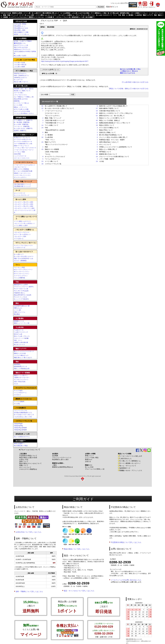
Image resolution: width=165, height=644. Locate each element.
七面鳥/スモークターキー (22, 377)
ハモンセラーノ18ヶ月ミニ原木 (24, 202)
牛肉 (120, 15)
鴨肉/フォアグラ (148, 15)
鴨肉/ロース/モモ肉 (20, 353)
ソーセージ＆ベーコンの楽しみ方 (130, 456)
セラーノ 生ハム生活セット (22, 234)
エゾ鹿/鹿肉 (130, 15)
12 (42, 108)
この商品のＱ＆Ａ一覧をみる (129, 71)
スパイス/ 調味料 (19, 402)
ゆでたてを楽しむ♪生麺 (21, 109)
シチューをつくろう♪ (20, 95)
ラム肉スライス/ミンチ (21, 332)
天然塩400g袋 (18, 424)
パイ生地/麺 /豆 (49, 17)
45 (97, 120)
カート (140, 7)
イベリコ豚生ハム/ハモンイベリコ (46, 15)
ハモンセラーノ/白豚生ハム (66, 15)
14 (42, 125)
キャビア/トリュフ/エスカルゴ (18, 17)
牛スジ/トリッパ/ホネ (20, 297)
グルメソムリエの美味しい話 (95, 469)
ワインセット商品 (19, 267)
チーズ (21, 15)
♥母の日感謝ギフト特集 (21, 32)
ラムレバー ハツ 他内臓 (21, 338)
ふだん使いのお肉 (19, 62)
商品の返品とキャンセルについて (30, 463)
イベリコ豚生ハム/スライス (22, 221)
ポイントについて (25, 467)
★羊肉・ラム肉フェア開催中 (23, 41)
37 (97, 108)
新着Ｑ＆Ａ (89, 460)
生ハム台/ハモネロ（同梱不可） (24, 129)
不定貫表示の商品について (28, 456)
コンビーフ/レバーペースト (22, 175)
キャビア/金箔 (18, 391)
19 (97, 152)
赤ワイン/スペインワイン (22, 272)
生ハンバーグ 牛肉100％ (21, 299)
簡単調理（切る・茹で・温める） (24, 89)
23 (42, 142)
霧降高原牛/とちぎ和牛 (21, 285)
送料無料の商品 (125, 13)
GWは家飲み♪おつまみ (21, 28)
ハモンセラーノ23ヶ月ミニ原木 (24, 204)
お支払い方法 (24, 460)
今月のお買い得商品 (20, 24)
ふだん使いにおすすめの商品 (80, 13)
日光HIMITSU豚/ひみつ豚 (22, 306)
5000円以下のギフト (20, 73)
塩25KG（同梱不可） (20, 131)
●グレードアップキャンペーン (23, 269)
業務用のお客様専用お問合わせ (63, 467)
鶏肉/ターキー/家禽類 (23, 373)
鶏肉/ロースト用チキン (21, 375)
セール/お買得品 (65, 13)
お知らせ (88, 461)
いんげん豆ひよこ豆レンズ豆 (23, 417)
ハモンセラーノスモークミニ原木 (24, 208)
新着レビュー (89, 456)
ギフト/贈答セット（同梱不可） (24, 120)
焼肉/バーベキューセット (22, 146)
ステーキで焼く (19, 93)
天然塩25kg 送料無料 (20, 430)
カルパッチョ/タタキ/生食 (22, 111)
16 (97, 113)
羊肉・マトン (18, 340)
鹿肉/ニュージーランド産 (22, 323)
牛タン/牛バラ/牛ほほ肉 (21, 291)
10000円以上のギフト (21, 78)
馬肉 (155, 15)
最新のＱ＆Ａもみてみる (127, 73)
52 (97, 116)
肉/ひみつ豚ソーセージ (21, 82)
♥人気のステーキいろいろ (22, 137)
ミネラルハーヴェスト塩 (63, 17)
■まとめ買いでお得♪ (20, 56)
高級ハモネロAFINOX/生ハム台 (23, 258)
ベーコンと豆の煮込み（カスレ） (24, 113)
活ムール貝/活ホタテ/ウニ (22, 437)
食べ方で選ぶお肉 (113, 13)
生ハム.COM (89, 467)
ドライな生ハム (19, 239)
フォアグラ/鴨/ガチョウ (21, 355)
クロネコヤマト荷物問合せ (28, 469)
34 (97, 111)
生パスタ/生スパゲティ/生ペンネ (24, 415)
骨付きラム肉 (18, 334)
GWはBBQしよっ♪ (20, 26)
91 (42, 106)
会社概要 (55, 456)
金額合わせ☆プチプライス (22, 49)
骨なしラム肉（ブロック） (22, 336)
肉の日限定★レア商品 (21, 446)
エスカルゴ (17, 395)
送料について (24, 461)
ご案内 (54, 465)
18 (42, 164)
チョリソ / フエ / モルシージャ (23, 245)
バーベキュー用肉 (19, 152)
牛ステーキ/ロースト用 (21, 289)
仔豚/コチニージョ (20, 312)
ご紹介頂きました (125, 458)
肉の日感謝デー (90, 17)
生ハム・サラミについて (127, 466)
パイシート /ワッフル (20, 410)
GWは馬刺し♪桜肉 (20, 30)
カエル (16, 384)
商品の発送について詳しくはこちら (77, 549)
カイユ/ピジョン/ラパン (21, 380)
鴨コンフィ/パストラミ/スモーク (24, 351)
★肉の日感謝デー (19, 444)
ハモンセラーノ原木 (20, 236)
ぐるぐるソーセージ (20, 167)
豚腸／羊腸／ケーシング (11, 15)
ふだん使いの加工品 (20, 65)
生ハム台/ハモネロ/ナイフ (104, 15)
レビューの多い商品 (92, 458)
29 (97, 161)
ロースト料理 (18, 105)
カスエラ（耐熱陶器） (21, 261)
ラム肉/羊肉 (138, 15)
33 (97, 154)
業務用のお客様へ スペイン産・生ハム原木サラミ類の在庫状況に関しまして (36, 13)
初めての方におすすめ (21, 47)
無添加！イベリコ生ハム (21, 34)
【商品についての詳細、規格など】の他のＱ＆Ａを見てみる (128, 89)
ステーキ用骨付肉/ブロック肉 (23, 144)
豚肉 (124, 15)
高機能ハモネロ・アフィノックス (130, 471)
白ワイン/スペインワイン (22, 274)
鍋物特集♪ (17, 101)
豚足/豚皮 (17, 314)
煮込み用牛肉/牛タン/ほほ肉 (23, 295)
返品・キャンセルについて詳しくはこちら (79, 591)
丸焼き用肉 (17, 154)
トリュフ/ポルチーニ (20, 393)
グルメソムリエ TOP (49, 21)
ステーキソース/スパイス (22, 158)
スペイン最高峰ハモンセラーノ (129, 463)
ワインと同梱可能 (19, 278)
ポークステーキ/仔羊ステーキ (23, 142)
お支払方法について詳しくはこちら (29, 532)
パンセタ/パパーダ (20, 247)
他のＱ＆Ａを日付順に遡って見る (130, 69)
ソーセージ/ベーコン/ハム (24, 162)
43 (42, 149)
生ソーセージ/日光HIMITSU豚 (23, 171)
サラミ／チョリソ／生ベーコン (85, 15)
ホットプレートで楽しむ (21, 103)
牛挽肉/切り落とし (20, 293)
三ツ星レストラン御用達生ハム (129, 461)
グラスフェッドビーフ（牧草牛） (24, 287)
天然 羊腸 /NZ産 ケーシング (22, 184)
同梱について (24, 465)
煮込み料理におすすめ (21, 99)
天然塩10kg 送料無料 (20, 428)
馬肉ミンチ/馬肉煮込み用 (22, 369)
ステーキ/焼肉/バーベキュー (139, 13)
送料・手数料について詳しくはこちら (29, 591)
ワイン (115, 15)
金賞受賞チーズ (124, 468)
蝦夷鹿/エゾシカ (19, 321)
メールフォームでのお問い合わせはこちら (126, 580)
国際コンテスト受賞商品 (21, 169)
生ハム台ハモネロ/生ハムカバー (24, 256)
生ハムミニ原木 (29, 15)
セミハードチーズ (19, 193)
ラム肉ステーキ (19, 330)
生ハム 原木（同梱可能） (22, 124)
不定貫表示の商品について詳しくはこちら (126, 542)
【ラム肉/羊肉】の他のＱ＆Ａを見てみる (135, 82)
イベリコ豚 (17, 310)
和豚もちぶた (18, 308)
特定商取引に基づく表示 (60, 460)
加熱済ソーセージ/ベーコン (22, 173)
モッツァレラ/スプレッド (22, 195)
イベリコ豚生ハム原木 (21, 225)
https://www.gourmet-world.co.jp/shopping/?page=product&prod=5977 (65, 61)
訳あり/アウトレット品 (21, 45)
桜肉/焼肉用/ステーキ (20, 366)
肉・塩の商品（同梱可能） (22, 122)
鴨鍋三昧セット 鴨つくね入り (23, 358)
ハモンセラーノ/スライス (22, 232)
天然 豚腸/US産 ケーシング (22, 186)
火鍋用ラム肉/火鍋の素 (21, 342)
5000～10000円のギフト (21, 76)
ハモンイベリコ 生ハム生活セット (24, 223)
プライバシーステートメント (62, 458)
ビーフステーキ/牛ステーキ (22, 140)
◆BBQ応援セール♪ (20, 43)
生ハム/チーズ (18, 80)
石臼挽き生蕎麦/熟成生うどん (23, 413)
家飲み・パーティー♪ (20, 107)
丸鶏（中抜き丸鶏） (20, 382)
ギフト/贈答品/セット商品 (98, 13)
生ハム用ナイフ (19, 254)
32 (42, 137)
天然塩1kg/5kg (18, 426)
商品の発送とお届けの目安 (28, 458)
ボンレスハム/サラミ (20, 177)
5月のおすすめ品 (6, 13)
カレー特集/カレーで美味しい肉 (24, 97)
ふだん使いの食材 (19, 67)
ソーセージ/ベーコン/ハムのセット (25, 165)
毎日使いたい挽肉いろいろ (22, 91)
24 (42, 128)
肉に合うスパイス (19, 344)
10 (97, 125)
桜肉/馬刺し (17, 364)
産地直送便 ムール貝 (78, 17)
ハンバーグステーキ (20, 156)
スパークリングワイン (21, 276)
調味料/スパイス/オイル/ (36, 17)
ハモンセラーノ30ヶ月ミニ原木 (24, 206)
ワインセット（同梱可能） (22, 126)
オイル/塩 (17, 404)
